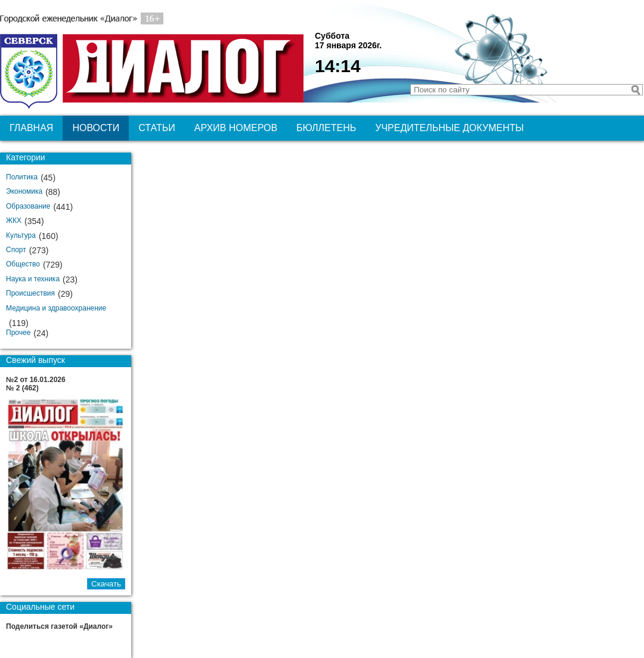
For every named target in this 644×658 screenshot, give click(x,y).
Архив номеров (236, 128)
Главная (31, 128)
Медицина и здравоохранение (56, 308)
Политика (22, 177)
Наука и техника (33, 279)
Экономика (24, 191)
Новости (96, 128)
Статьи (157, 128)
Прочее (18, 333)
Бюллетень (326, 128)
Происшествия (30, 293)
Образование (28, 206)
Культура (21, 235)
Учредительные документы (449, 128)
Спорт (16, 250)
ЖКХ (14, 221)
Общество (23, 264)
